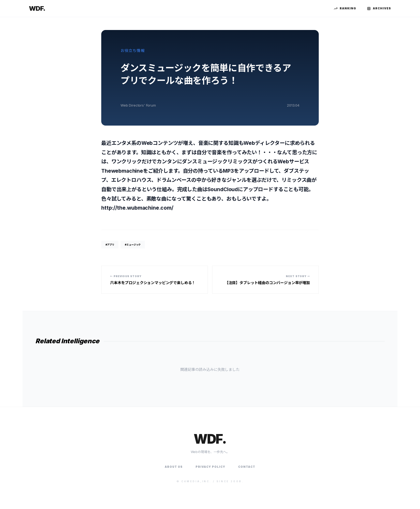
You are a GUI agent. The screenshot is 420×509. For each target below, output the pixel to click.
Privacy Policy (210, 467)
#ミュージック (133, 245)
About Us (174, 467)
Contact (247, 467)
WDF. (37, 8)
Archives (379, 9)
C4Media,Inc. (196, 481)
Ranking (345, 9)
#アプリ (110, 245)
